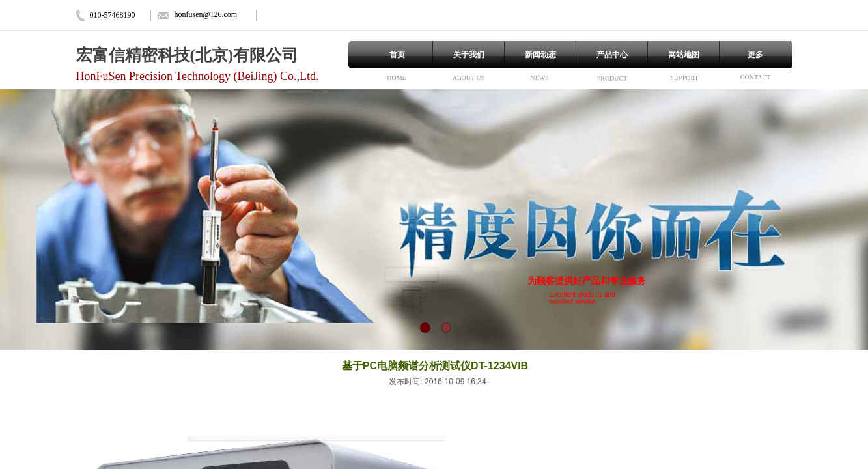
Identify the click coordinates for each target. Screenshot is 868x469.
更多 (755, 55)
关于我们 (469, 55)
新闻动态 (540, 55)
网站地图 (684, 55)
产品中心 (612, 55)
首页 (397, 55)
